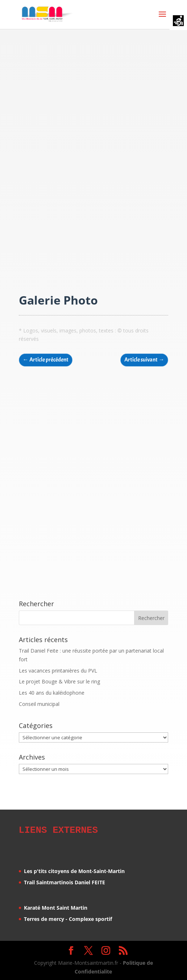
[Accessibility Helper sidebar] (178, 21)
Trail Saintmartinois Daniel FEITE (65, 881)
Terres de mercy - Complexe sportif (68, 918)
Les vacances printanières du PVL (58, 671)
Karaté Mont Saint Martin (56, 907)
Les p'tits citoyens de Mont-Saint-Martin (74, 870)
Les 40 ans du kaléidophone (52, 693)
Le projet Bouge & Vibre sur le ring (59, 681)
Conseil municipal (39, 704)
